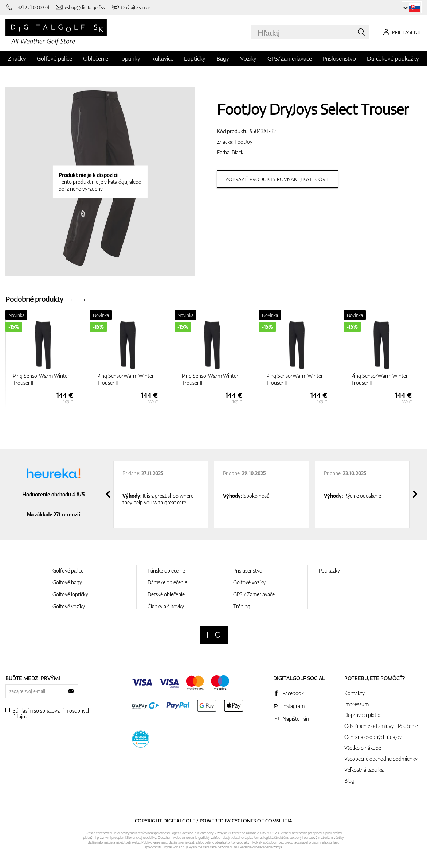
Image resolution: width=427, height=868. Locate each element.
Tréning (242, 606)
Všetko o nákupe (363, 748)
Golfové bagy (67, 582)
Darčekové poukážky (393, 58)
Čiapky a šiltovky (166, 606)
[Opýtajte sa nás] (131, 7)
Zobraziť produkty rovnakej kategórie (277, 179)
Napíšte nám (296, 719)
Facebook (293, 693)
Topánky (130, 58)
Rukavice (162, 58)
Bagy (223, 58)
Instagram (293, 706)
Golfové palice (54, 58)
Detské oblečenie (166, 594)
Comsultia (279, 821)
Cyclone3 (244, 821)
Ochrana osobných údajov (373, 737)
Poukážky (329, 571)
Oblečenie (96, 58)
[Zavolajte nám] (27, 7)
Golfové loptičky (70, 594)
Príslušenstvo (339, 58)
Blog (349, 781)
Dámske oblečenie (167, 582)
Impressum (357, 704)
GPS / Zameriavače (254, 594)
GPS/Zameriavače (290, 58)
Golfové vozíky (69, 606)
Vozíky (248, 58)
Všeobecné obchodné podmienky (381, 759)
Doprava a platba (363, 715)
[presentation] (71, 299)
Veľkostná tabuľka (364, 770)
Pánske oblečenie (166, 571)
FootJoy (244, 142)
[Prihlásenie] (401, 32)
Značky (17, 58)
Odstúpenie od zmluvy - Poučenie (381, 726)
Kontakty (354, 693)
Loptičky (195, 58)
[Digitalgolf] (214, 635)
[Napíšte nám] (80, 7)
